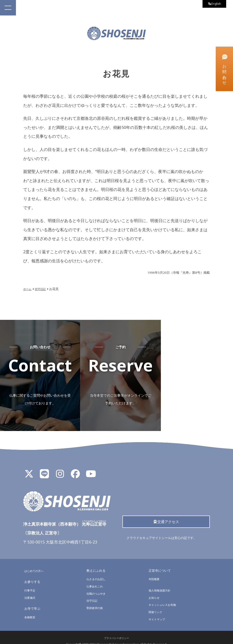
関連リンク (157, 604)
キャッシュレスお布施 (165, 597)
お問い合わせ (224, 69)
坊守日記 (93, 593)
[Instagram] (60, 468)
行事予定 (31, 583)
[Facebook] (75, 468)
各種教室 (31, 609)
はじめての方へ (35, 563)
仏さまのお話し (98, 571)
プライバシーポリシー (116, 630)
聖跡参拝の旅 (96, 600)
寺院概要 (155, 571)
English (213, 4)
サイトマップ (158, 611)
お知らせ (155, 590)
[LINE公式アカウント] (44, 468)
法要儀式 (31, 590)
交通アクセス (166, 515)
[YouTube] (91, 468)
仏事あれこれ (96, 578)
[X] (29, 468)
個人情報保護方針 (161, 583)
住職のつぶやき (98, 586)
